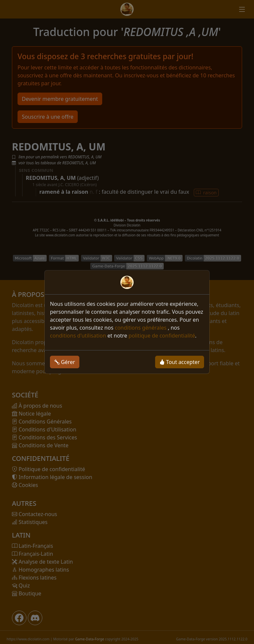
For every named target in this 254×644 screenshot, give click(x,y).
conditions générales (141, 328)
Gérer (65, 362)
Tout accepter (180, 362)
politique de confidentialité (162, 336)
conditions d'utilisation (78, 336)
